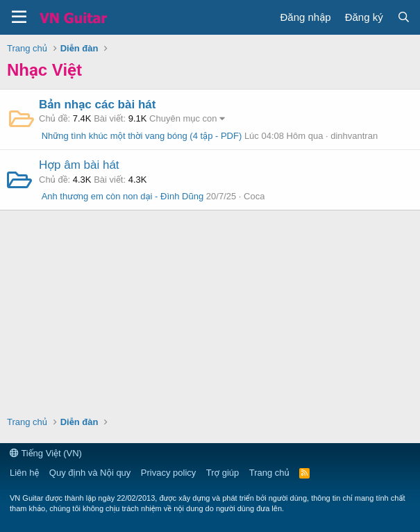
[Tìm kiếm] (404, 17)
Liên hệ (24, 473)
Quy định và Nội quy (90, 473)
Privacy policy (168, 473)
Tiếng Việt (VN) (46, 453)
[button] (19, 17)
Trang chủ (269, 473)
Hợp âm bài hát (79, 165)
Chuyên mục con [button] (183, 118)
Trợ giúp (222, 473)
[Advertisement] (210, 311)
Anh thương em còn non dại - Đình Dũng (121, 196)
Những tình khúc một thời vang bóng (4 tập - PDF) (140, 136)
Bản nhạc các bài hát (97, 105)
